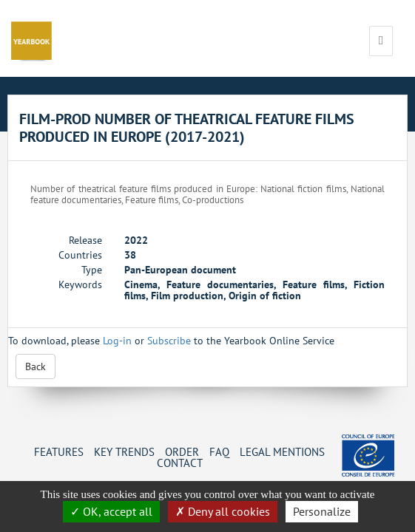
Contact (180, 463)
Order (182, 451)
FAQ (219, 451)
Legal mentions (282, 451)
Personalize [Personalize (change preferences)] (322, 511)
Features (59, 451)
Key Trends (124, 451)
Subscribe (169, 341)
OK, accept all (111, 511)
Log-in (117, 341)
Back (36, 366)
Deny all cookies (223, 511)
